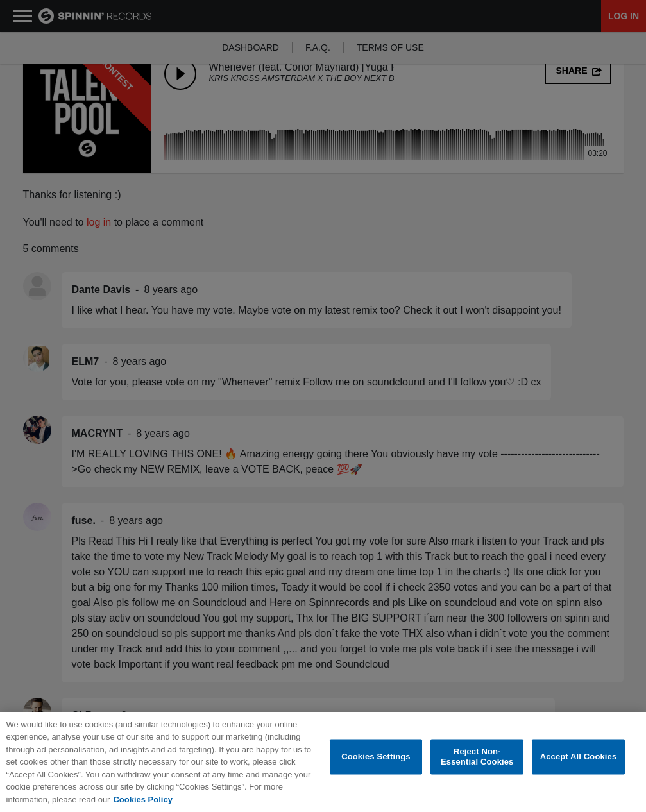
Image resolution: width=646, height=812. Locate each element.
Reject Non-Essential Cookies (477, 757)
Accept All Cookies (579, 757)
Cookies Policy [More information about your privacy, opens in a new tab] (142, 799)
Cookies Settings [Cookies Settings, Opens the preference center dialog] (376, 757)
